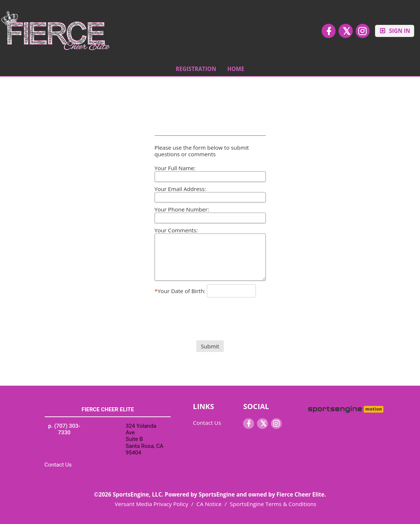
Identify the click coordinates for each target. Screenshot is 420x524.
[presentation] (210, 313)
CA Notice (209, 504)
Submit (210, 346)
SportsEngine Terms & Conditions (273, 504)
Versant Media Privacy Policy (152, 504)
